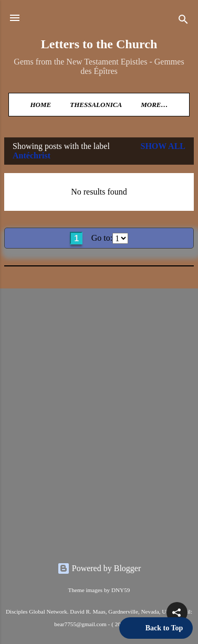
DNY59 (121, 590)
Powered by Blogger (99, 568)
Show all (163, 146)
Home (40, 105)
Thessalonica (96, 105)
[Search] (183, 21)
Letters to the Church (99, 44)
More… (154, 105)
